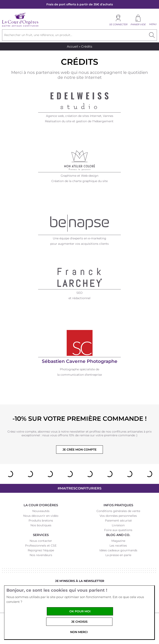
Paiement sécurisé (118, 520)
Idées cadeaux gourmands (118, 550)
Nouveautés (41, 511)
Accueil (72, 46)
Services (41, 535)
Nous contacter (41, 541)
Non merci (79, 632)
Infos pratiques (118, 505)
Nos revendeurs (41, 555)
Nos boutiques (41, 525)
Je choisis (79, 622)
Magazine (118, 541)
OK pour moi (80, 611)
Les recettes (118, 546)
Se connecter (118, 24)
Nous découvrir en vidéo (41, 516)
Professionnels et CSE (41, 546)
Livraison (118, 525)
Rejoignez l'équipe (41, 550)
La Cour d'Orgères (41, 505)
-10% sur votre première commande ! (79, 419)
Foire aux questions (118, 530)
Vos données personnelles (118, 516)
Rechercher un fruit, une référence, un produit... (38, 35)
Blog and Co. (118, 535)
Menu (153, 24)
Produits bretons (41, 520)
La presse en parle (118, 555)
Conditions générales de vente (118, 511)
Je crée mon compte (79, 450)
